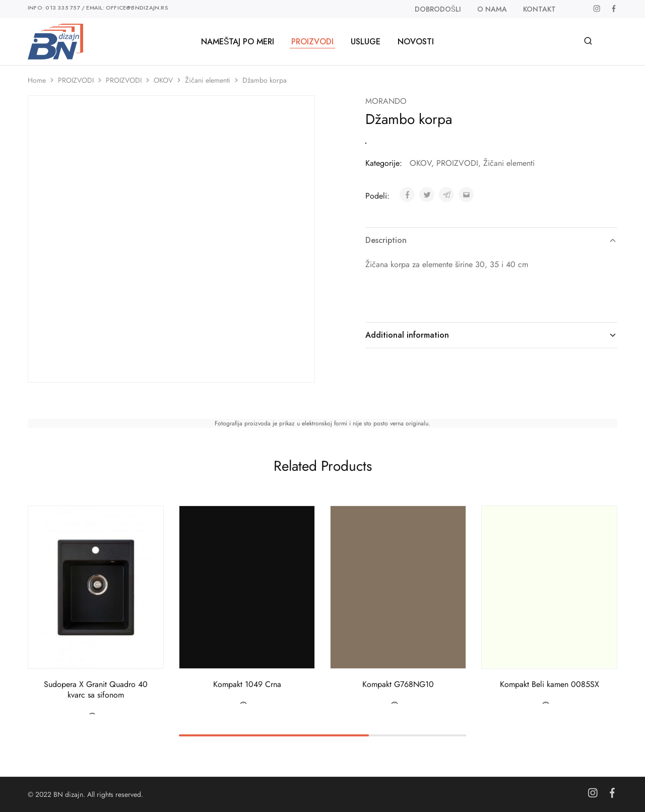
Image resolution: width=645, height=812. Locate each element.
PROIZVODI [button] (312, 42)
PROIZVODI (76, 80)
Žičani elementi (208, 80)
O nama (492, 9)
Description (491, 240)
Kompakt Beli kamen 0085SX (550, 684)
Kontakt (539, 9)
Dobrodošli (438, 9)
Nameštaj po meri (238, 42)
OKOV (163, 80)
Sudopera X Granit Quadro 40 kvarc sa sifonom (96, 690)
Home (37, 80)
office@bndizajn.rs (137, 8)
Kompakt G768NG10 (398, 684)
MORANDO (386, 101)
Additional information (491, 335)
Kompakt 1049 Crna (247, 684)
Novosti (416, 42)
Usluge (366, 42)
